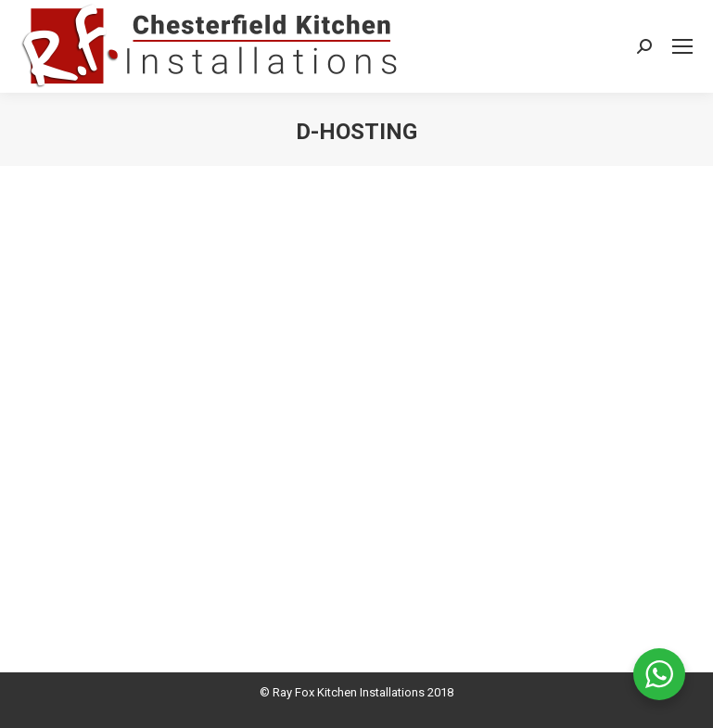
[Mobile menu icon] (682, 46)
